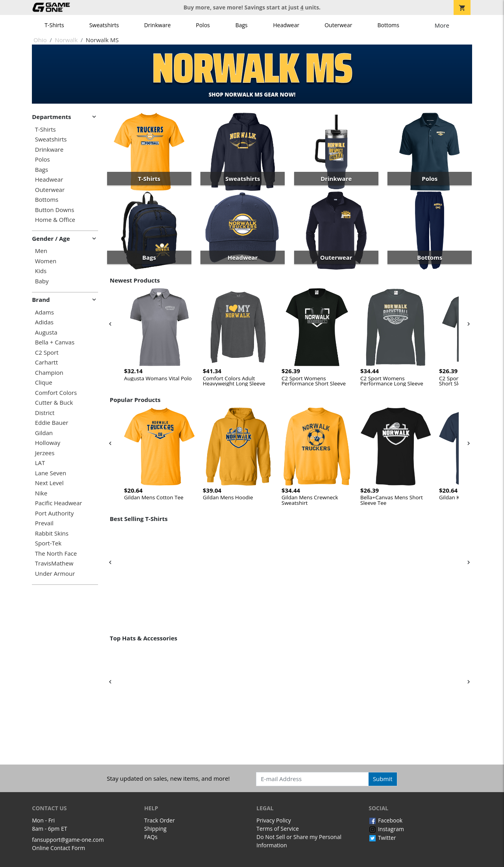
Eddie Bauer (52, 423)
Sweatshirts (104, 25)
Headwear (286, 25)
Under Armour (55, 574)
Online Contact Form (58, 848)
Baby (42, 281)
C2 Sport (47, 353)
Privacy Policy (273, 820)
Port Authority (54, 513)
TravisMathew (54, 563)
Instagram (386, 829)
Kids (41, 271)
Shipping (155, 829)
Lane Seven (51, 473)
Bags (242, 25)
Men (41, 251)
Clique (44, 382)
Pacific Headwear (59, 503)
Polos (203, 25)
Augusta (46, 332)
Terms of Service (278, 829)
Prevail (44, 523)
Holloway (48, 443)
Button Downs (55, 210)
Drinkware (157, 25)
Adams (44, 312)
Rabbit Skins (52, 533)
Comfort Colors (56, 393)
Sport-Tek (48, 543)
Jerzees (45, 453)
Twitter (382, 838)
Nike (41, 493)
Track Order (159, 820)
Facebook (385, 820)
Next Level (49, 483)
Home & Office (55, 220)
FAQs (151, 837)
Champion (49, 373)
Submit (383, 779)
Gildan (44, 433)
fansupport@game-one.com (68, 840)
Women (46, 261)
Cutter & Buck (54, 403)
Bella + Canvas (55, 342)
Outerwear (338, 25)
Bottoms (388, 25)
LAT (40, 463)
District (45, 413)
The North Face (56, 554)
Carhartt (46, 362)
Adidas (44, 322)
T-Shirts (54, 25)
